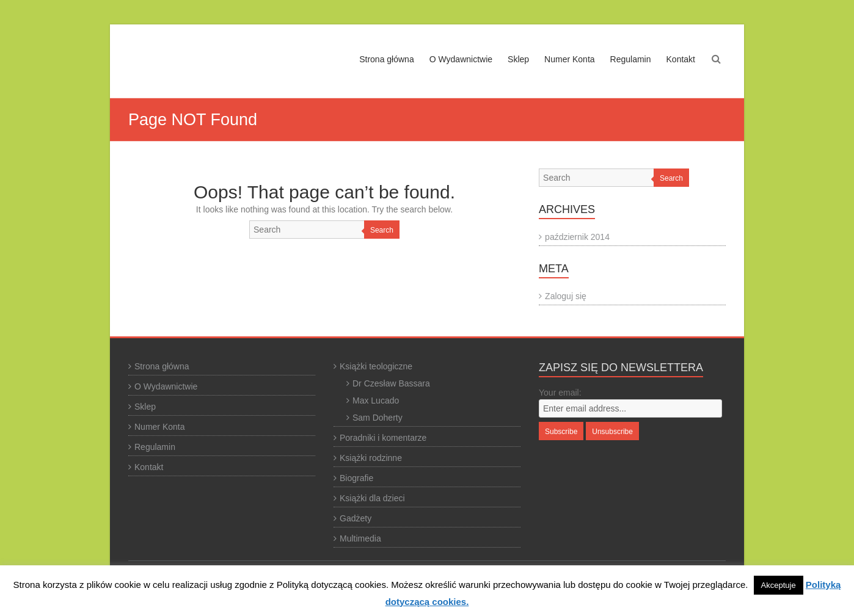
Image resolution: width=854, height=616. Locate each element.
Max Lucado (376, 400)
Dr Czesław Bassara (391, 383)
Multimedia (360, 538)
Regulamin (631, 59)
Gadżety (356, 518)
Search (382, 230)
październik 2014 (577, 237)
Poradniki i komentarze (383, 438)
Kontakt (681, 59)
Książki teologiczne (376, 366)
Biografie (356, 478)
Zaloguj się (566, 296)
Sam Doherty (378, 418)
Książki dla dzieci (372, 498)
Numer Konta (569, 59)
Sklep (518, 59)
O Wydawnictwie (461, 59)
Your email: (560, 393)
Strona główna (387, 59)
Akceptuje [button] (779, 585)
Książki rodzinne (371, 458)
